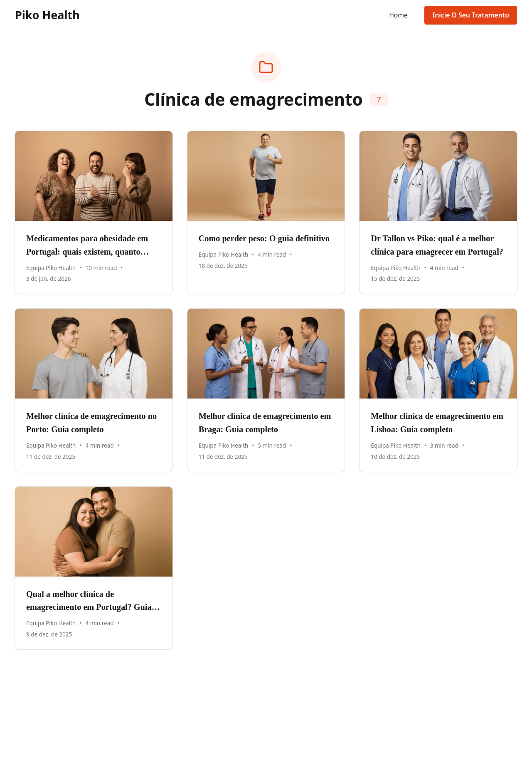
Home (398, 15)
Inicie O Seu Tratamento (471, 15)
